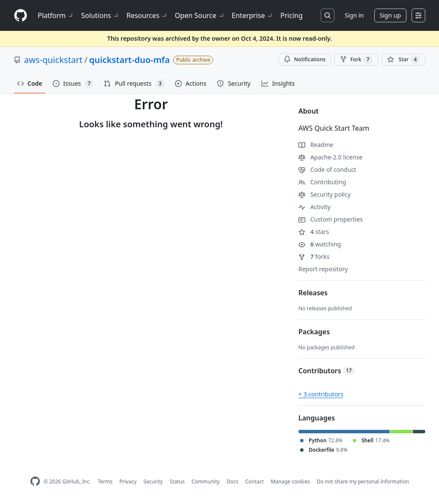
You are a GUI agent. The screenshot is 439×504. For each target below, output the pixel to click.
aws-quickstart (53, 60)
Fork (356, 60)
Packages (314, 332)
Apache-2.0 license (330, 157)
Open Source (200, 15)
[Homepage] (21, 16)
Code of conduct (327, 169)
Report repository (323, 269)
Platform (56, 15)
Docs (232, 481)
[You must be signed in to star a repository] (403, 60)
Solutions (100, 15)
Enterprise (253, 15)
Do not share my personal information (363, 481)
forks (314, 256)
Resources (147, 15)
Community (206, 481)
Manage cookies (290, 481)
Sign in (354, 15)
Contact (254, 481)
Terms (105, 481)
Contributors (326, 371)
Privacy (128, 481)
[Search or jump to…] (328, 15)
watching (320, 244)
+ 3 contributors (321, 394)
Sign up (390, 15)
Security (153, 481)
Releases (313, 293)
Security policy (325, 194)
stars (314, 232)
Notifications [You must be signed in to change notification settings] (305, 59)
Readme (316, 145)
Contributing (322, 182)
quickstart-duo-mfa (129, 60)
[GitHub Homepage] (35, 481)
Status (177, 481)
